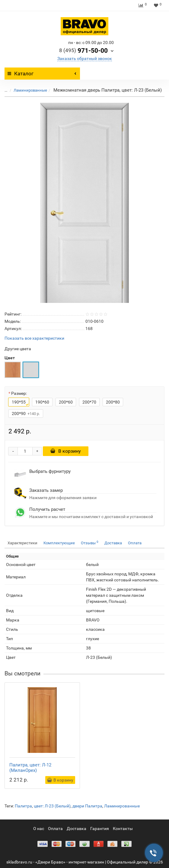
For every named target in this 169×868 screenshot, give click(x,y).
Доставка (113, 543)
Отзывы (90, 543)
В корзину (66, 451)
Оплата (135, 543)
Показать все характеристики (34, 338)
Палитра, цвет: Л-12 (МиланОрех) (30, 768)
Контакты (123, 829)
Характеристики (22, 543)
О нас (39, 829)
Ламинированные (30, 90)
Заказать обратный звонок (85, 58)
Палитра (23, 806)
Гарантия (100, 829)
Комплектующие (59, 543)
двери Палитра (87, 806)
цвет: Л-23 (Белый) (52, 806)
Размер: (19, 393)
